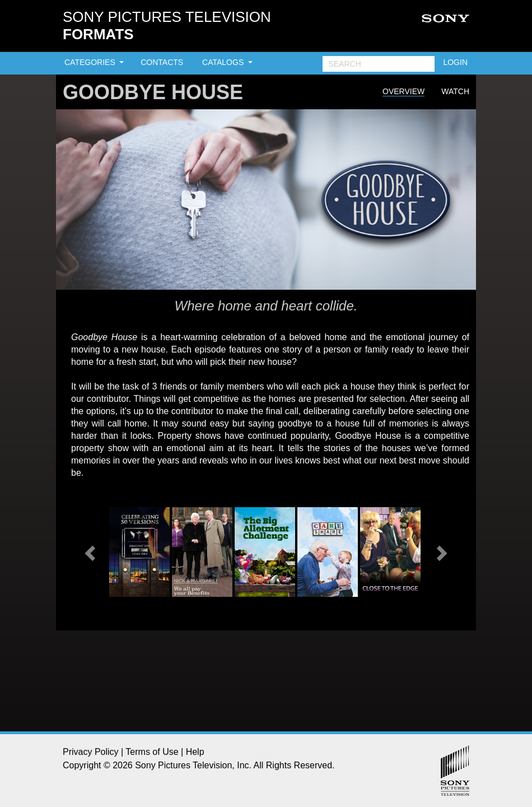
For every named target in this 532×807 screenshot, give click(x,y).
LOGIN (455, 62)
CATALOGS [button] (224, 62)
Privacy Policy (91, 752)
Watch (455, 91)
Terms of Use (152, 752)
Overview (403, 91)
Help (195, 752)
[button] (91, 552)
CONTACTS (162, 62)
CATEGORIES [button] (91, 62)
